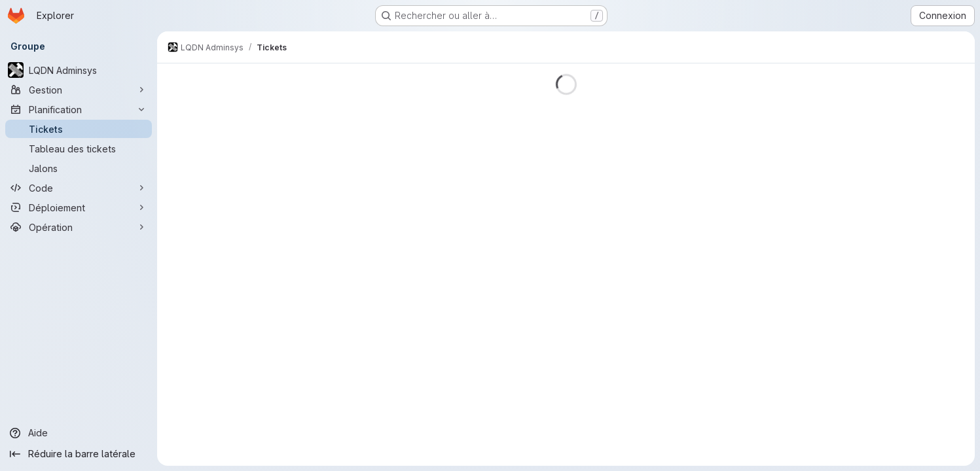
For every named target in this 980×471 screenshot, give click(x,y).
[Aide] (79, 433)
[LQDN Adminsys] (79, 70)
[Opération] (79, 227)
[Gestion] (79, 90)
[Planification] (79, 109)
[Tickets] (79, 129)
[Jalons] (79, 168)
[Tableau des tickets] (79, 148)
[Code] (79, 188)
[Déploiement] (79, 207)
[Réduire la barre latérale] (79, 454)
